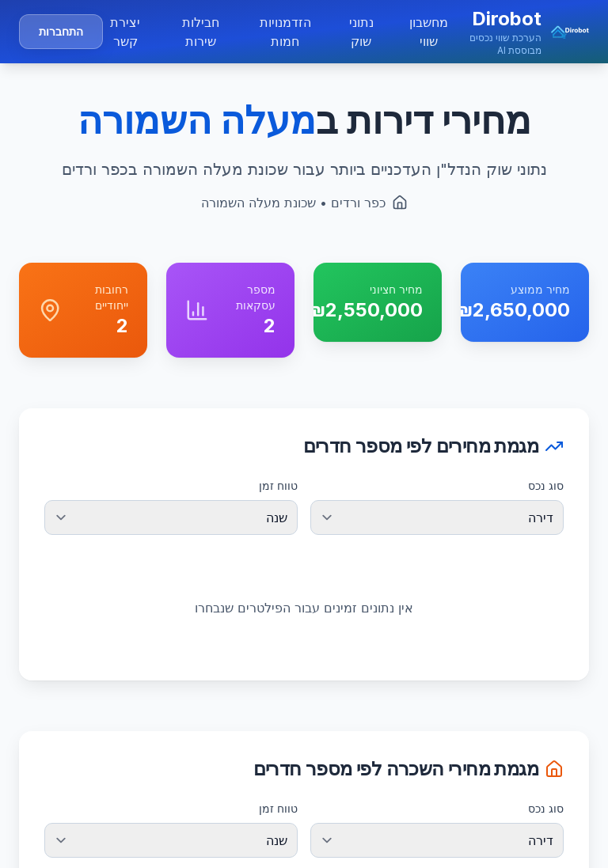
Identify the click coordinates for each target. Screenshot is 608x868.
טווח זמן (278, 485)
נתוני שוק (361, 32)
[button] (520, 32)
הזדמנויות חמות (285, 32)
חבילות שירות (201, 32)
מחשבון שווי (429, 32)
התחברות (61, 31)
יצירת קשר (125, 32)
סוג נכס (546, 485)
